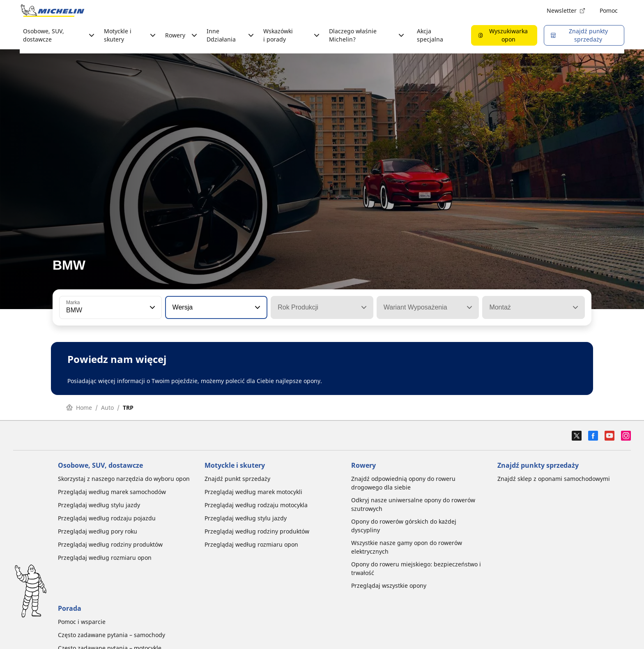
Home (79, 408)
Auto (107, 408)
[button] (152, 307)
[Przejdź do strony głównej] (53, 11)
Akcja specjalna (430, 35)
